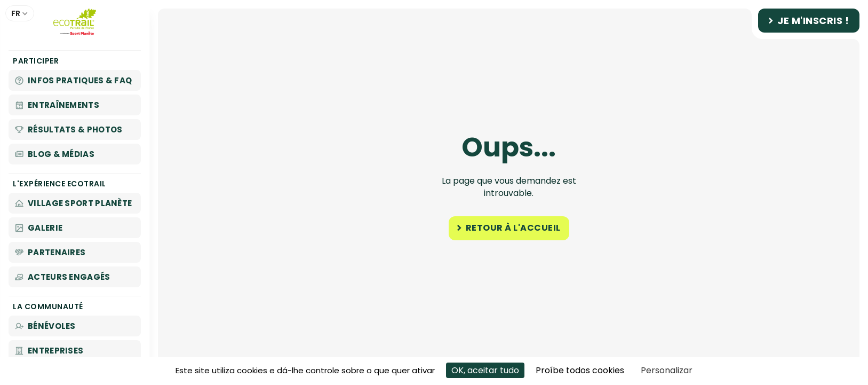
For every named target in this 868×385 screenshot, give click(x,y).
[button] (20, 13)
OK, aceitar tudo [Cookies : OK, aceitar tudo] (485, 370)
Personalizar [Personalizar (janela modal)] (667, 370)
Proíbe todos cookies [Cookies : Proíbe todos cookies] (580, 370)
